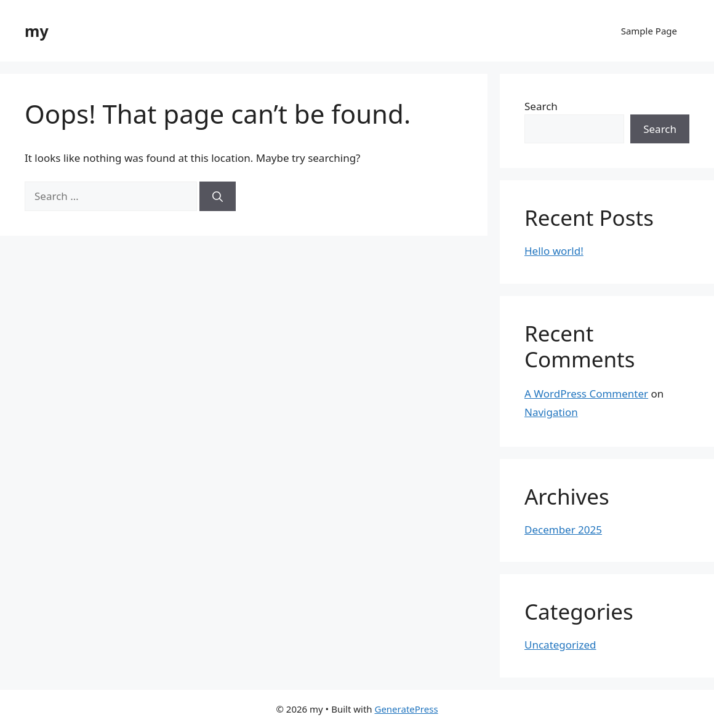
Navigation (551, 412)
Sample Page (649, 31)
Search (541, 106)
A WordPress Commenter (586, 394)
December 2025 (563, 530)
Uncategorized (560, 645)
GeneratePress (406, 709)
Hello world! (554, 251)
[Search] (218, 196)
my (37, 31)
